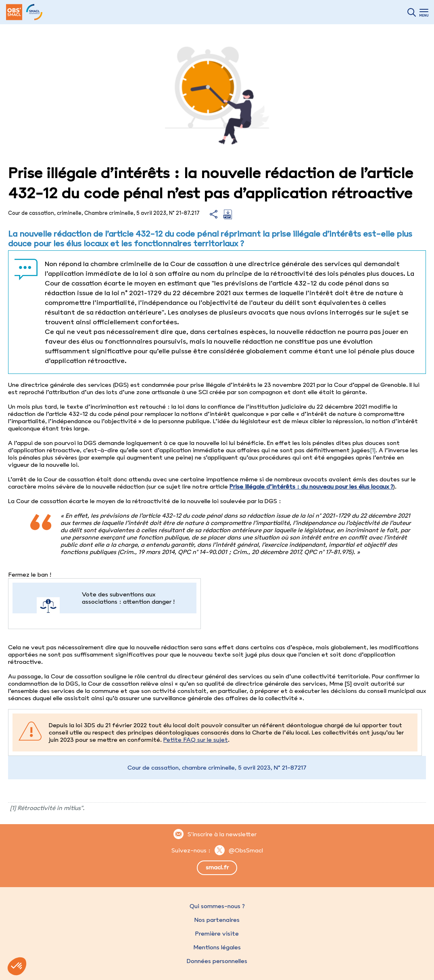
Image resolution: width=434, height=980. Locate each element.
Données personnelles (217, 961)
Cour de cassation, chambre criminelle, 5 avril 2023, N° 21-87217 (217, 768)
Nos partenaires (217, 920)
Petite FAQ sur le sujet (196, 740)
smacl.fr (217, 867)
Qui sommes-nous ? (217, 906)
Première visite (217, 934)
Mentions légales (217, 947)
